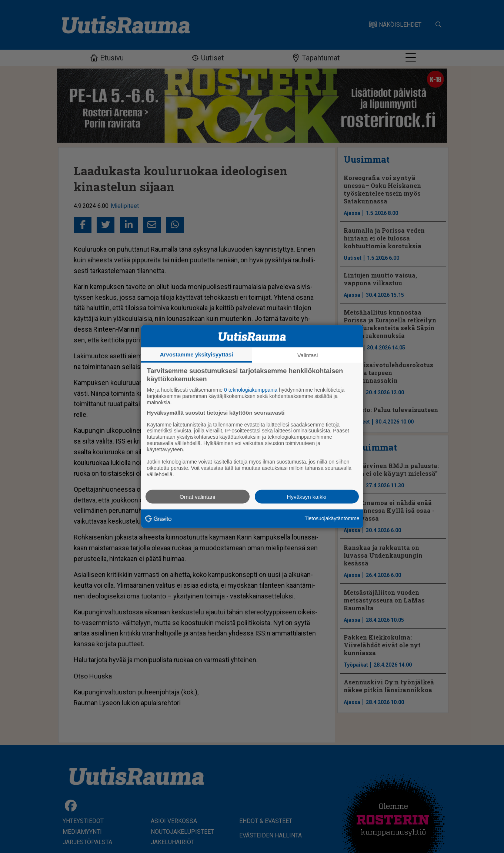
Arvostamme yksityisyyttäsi (197, 354)
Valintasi (308, 355)
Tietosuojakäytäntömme (332, 518)
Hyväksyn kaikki (307, 496)
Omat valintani (197, 496)
